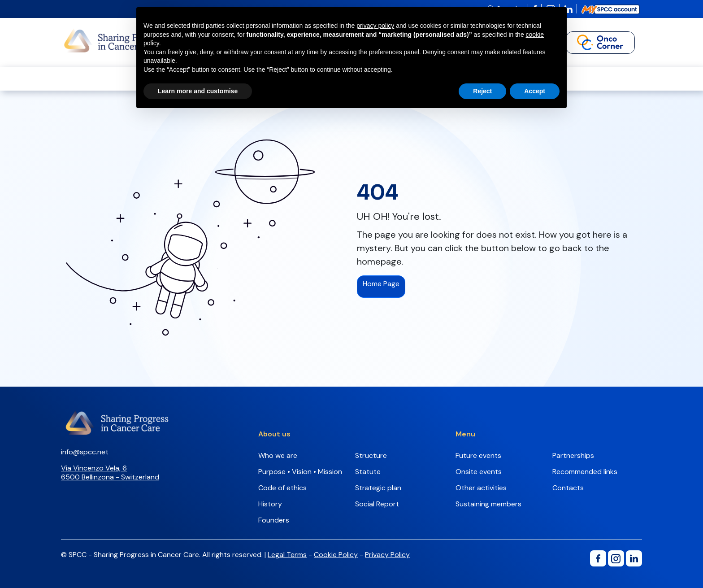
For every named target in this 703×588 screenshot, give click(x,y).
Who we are (278, 455)
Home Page (381, 284)
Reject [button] (482, 91)
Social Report (377, 504)
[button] (600, 43)
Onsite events (479, 472)
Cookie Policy (336, 555)
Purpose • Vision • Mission (300, 472)
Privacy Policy (387, 555)
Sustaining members (488, 504)
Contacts (568, 488)
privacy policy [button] (375, 26)
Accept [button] (535, 91)
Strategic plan (378, 488)
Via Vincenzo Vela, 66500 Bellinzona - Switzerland (110, 473)
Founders (274, 520)
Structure (371, 455)
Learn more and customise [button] (198, 91)
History (270, 504)
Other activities (481, 488)
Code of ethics (282, 488)
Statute (368, 472)
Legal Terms (287, 555)
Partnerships (573, 455)
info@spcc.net (85, 452)
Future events (478, 455)
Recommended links (585, 472)
